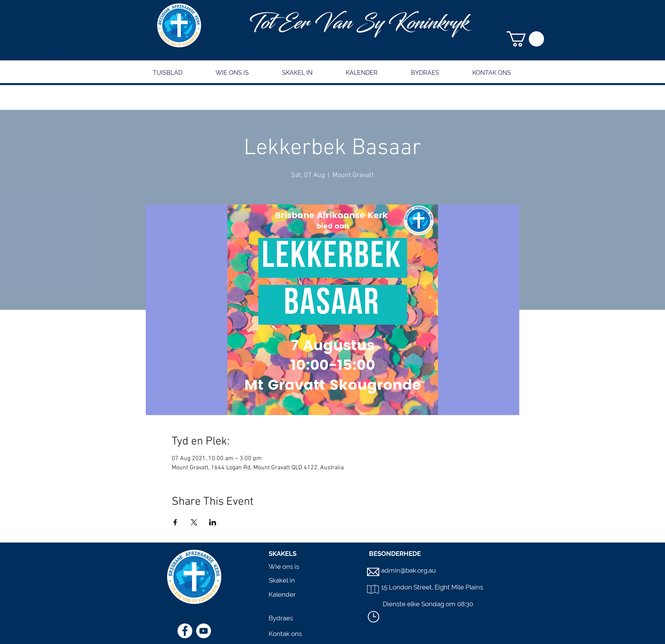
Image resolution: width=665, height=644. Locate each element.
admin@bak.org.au (408, 570)
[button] (525, 39)
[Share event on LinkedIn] (213, 522)
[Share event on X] (194, 522)
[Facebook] (185, 631)
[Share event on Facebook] (175, 522)
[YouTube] (204, 631)
